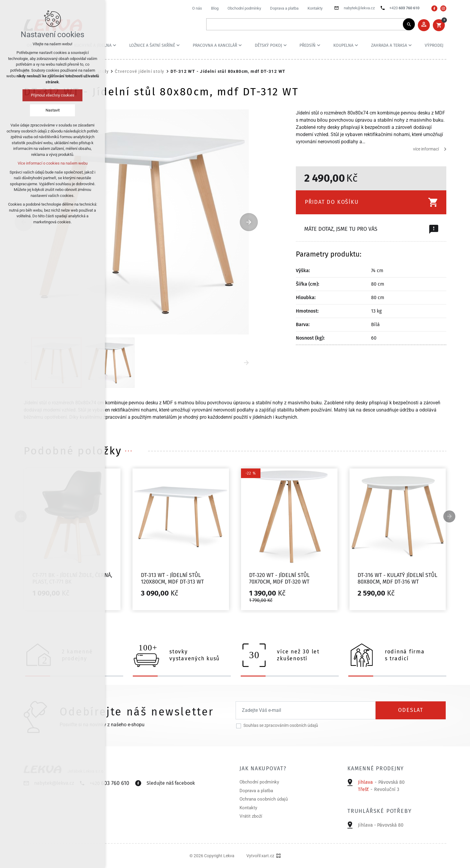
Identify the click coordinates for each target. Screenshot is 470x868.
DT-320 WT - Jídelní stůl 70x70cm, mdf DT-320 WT (279, 578)
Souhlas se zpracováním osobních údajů (281, 725)
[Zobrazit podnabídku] (115, 45)
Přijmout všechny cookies (53, 95)
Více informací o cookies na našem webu (53, 163)
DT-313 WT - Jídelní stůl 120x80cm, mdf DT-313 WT (172, 578)
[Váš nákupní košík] (439, 25)
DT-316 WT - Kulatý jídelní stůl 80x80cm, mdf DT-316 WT (397, 578)
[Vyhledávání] (409, 24)
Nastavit (53, 110)
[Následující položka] (249, 222)
